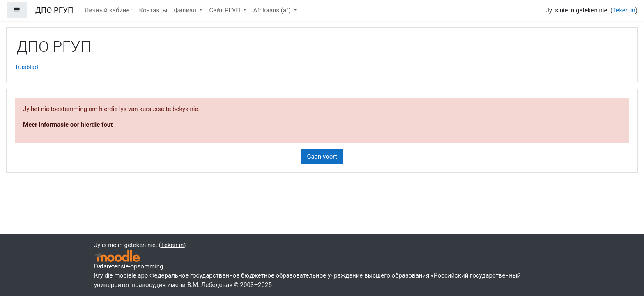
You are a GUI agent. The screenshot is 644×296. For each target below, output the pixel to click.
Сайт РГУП (225, 10)
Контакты (153, 10)
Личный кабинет (109, 10)
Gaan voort (322, 157)
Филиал (186, 10)
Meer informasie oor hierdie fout (68, 125)
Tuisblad (26, 67)
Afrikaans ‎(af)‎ (273, 10)
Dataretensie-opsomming (129, 266)
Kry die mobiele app (121, 275)
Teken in (624, 10)
